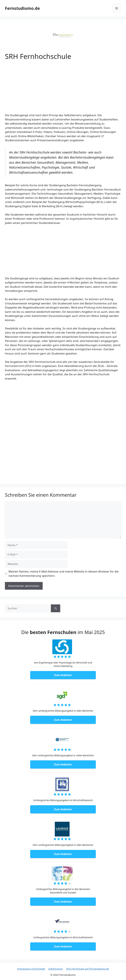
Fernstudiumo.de (22, 8)
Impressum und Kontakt (31, 969)
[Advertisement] (63, 89)
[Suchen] (56, 608)
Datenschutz (56, 969)
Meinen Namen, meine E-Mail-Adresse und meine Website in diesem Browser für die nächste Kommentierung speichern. (64, 574)
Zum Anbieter (63, 675)
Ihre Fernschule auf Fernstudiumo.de (88, 969)
